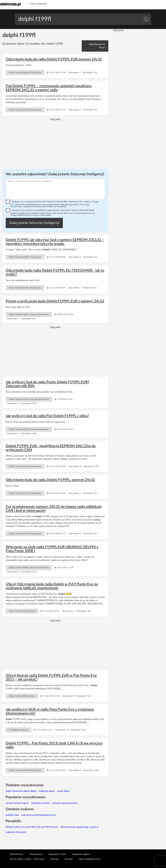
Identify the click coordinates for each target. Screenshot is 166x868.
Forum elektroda (38, 4)
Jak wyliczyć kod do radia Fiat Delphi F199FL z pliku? (47, 416)
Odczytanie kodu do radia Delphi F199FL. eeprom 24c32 (50, 480)
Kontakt (69, 859)
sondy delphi (63, 791)
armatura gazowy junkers (65, 803)
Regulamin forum (57, 854)
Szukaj (146, 19)
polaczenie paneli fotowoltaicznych (39, 815)
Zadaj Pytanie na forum (97, 46)
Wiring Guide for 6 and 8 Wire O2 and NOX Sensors (32, 827)
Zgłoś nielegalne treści (90, 859)
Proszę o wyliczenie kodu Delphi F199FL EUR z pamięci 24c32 (55, 301)
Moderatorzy (36, 854)
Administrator (17, 854)
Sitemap (54, 859)
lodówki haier (12, 815)
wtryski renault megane (17, 803)
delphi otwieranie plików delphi (21, 791)
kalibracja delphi (47, 791)
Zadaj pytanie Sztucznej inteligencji (34, 223)
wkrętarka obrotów (41, 803)
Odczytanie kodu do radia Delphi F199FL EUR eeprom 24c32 (54, 59)
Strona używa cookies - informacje (27, 859)
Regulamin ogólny (81, 854)
